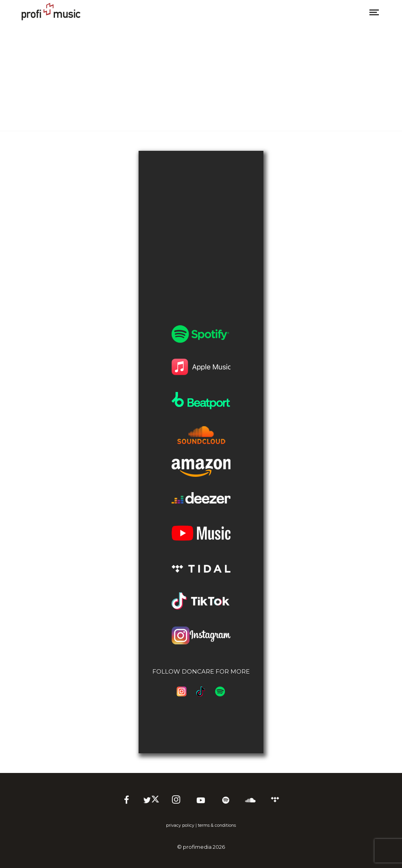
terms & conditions (217, 825)
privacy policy (180, 825)
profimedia (197, 847)
